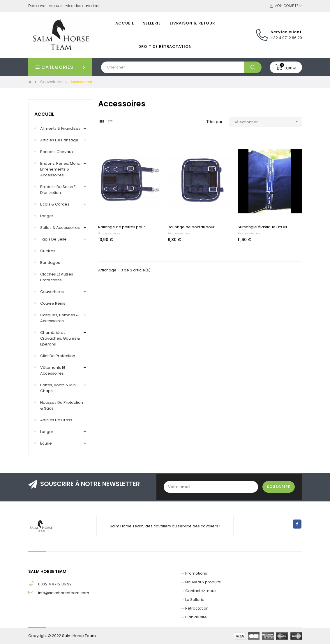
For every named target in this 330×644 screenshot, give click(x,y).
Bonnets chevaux (57, 152)
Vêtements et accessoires (53, 370)
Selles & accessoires (60, 228)
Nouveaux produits (203, 582)
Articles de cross (56, 420)
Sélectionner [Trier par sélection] (268, 122)
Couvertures (52, 292)
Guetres (48, 251)
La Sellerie (195, 600)
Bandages (50, 263)
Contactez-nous (201, 591)
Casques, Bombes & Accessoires (60, 318)
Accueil (44, 114)
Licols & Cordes (55, 204)
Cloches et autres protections (57, 277)
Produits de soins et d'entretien (59, 190)
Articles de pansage (59, 140)
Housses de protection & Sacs (62, 405)
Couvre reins (53, 303)
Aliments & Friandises (60, 128)
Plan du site (196, 617)
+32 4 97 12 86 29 (286, 38)
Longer (47, 216)
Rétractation (197, 608)
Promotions (196, 573)
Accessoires (110, 233)
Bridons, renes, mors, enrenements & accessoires (60, 169)
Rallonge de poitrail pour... (123, 227)
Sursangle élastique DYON (262, 227)
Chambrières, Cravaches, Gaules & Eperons (60, 338)
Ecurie (46, 443)
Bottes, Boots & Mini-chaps (59, 388)
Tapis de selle (53, 239)
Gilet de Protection (58, 356)
